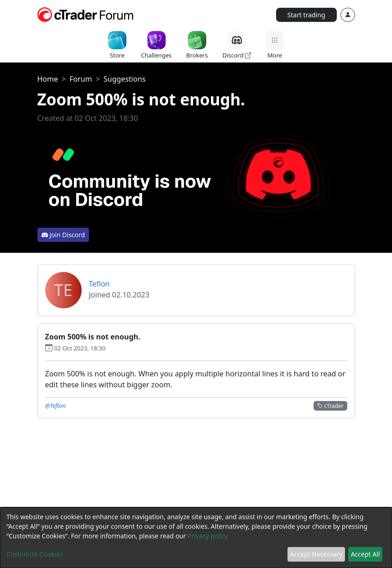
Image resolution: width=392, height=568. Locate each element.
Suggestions (125, 79)
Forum (81, 79)
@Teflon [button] (55, 406)
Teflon (99, 284)
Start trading (306, 15)
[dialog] (196, 538)
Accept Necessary (316, 554)
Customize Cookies (35, 554)
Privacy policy (208, 536)
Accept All (366, 554)
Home (48, 79)
